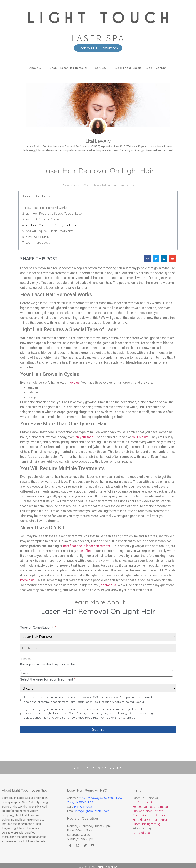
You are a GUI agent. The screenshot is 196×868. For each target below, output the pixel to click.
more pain (27, 580)
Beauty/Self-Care (103, 185)
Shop (53, 68)
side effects (86, 551)
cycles (75, 382)
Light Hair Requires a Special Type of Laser (54, 214)
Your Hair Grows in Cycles (43, 219)
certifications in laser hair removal (87, 546)
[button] (148, 259)
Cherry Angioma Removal (150, 812)
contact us (108, 585)
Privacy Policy (142, 825)
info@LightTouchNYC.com (92, 808)
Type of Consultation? (38, 627)
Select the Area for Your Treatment (48, 678)
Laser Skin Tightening (147, 821)
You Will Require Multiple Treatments (50, 231)
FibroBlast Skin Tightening (150, 817)
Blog (149, 68)
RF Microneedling (144, 799)
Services (103, 68)
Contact (161, 68)
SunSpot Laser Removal (148, 808)
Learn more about (38, 243)
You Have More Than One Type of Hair (51, 225)
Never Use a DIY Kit (38, 237)
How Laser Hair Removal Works (46, 208)
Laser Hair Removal (76, 68)
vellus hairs (140, 437)
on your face (84, 437)
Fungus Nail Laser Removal (150, 804)
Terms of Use (141, 830)
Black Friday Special (129, 68)
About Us (38, 68)
